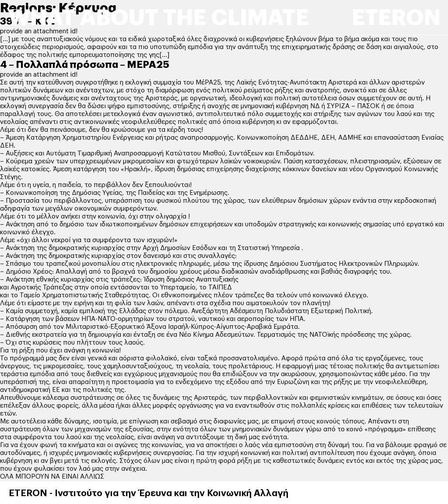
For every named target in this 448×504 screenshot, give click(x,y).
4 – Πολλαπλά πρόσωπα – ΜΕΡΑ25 (85, 65)
